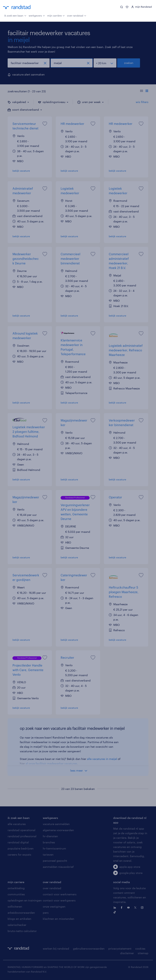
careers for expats (19, 855)
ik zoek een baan (15, 15)
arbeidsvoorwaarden (21, 913)
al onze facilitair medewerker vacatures (51, 763)
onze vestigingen (54, 906)
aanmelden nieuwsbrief (58, 867)
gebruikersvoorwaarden (89, 949)
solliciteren (15, 906)
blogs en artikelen (19, 919)
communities (16, 894)
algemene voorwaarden (58, 830)
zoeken (129, 63)
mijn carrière (56, 15)
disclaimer (127, 953)
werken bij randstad (56, 949)
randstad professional (22, 836)
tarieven (48, 855)
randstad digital (18, 842)
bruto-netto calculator (22, 931)
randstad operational (21, 830)
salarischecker (17, 925)
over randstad (77, 15)
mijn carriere (16, 882)
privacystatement (120, 949)
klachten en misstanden (58, 919)
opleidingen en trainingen (25, 900)
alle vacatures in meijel (102, 759)
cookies (140, 949)
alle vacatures (17, 824)
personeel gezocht (55, 861)
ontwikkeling (16, 888)
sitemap (143, 953)
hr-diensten (50, 836)
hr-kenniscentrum (54, 848)
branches (49, 842)
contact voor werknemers (60, 894)
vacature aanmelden (56, 824)
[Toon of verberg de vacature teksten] (144, 91)
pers (46, 913)
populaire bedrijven (21, 848)
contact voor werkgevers (59, 900)
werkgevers (37, 15)
